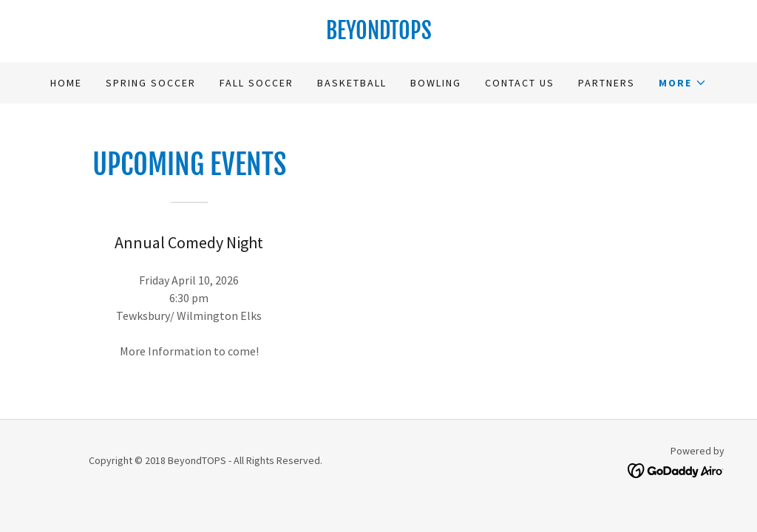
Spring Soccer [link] (151, 83)
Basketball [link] (352, 83)
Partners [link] (607, 83)
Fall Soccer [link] (257, 83)
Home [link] (66, 83)
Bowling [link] (436, 83)
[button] (683, 83)
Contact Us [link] (520, 83)
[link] (378, 35)
